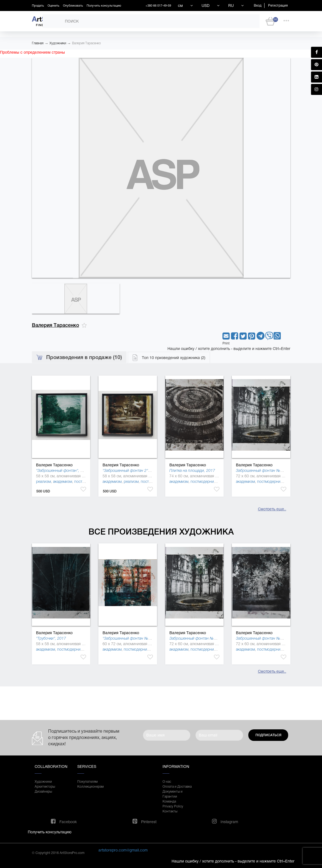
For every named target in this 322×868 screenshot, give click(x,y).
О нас (167, 782)
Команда (169, 801)
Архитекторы (45, 787)
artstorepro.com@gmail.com (123, 850)
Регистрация (278, 6)
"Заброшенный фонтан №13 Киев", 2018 (139, 638)
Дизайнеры (43, 792)
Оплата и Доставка (177, 787)
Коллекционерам (90, 787)
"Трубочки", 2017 (51, 638)
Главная (38, 43)
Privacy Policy (173, 806)
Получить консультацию (104, 6)
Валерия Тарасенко (86, 43)
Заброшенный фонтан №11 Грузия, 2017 (272, 638)
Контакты (170, 811)
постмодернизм (204, 481)
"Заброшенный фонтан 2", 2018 (131, 470)
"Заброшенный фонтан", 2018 (63, 470)
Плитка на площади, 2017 (192, 470)
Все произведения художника (161, 532)
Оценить (53, 6)
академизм (63, 481)
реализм (43, 481)
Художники (58, 43)
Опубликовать (73, 6)
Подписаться (268, 735)
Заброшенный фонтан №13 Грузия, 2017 (272, 470)
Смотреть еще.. (272, 509)
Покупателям (87, 782)
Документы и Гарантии (173, 794)
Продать (38, 6)
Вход (258, 6)
